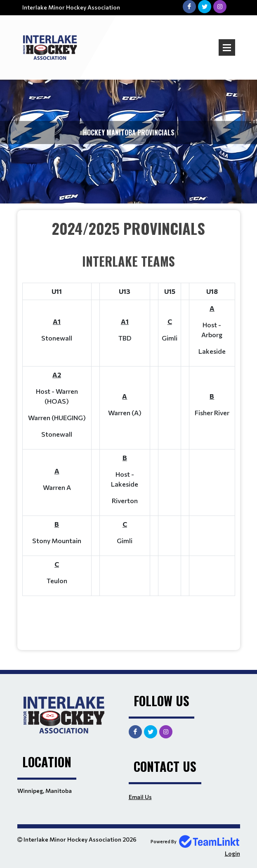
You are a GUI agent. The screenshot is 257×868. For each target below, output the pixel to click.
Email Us (140, 797)
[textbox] (129, 427)
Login (232, 853)
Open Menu (227, 47)
